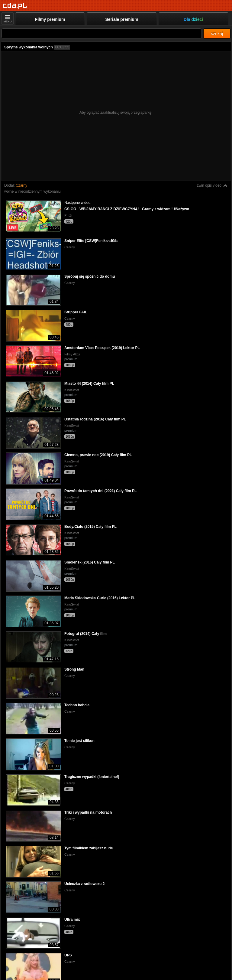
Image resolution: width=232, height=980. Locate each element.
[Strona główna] (15, 6)
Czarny (21, 185)
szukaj (217, 34)
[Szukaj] (102, 33)
